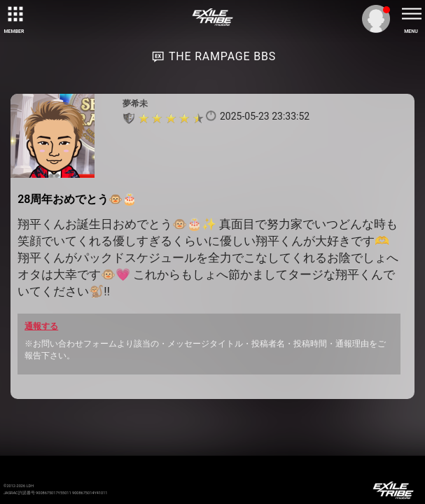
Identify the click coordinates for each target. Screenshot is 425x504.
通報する (41, 326)
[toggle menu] (411, 14)
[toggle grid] (14, 14)
